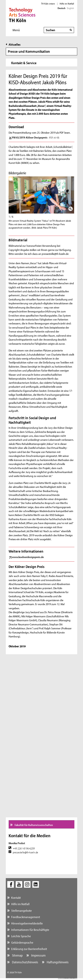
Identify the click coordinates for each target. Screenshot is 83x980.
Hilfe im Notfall (67, 4)
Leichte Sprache (21, 936)
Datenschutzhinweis (25, 962)
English (70, 8)
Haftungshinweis (57, 962)
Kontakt (16, 898)
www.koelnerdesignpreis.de (28, 557)
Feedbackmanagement (26, 917)
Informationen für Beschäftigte (30, 930)
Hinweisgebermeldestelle (27, 923)
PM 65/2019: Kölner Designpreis (36, 137)
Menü (16, 30)
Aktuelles (15, 44)
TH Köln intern (48, 4)
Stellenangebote (21, 910)
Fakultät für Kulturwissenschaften (33, 825)
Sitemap (17, 955)
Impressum (38, 955)
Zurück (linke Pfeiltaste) (10, 193)
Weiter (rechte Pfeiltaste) (73, 193)
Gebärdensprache (22, 942)
